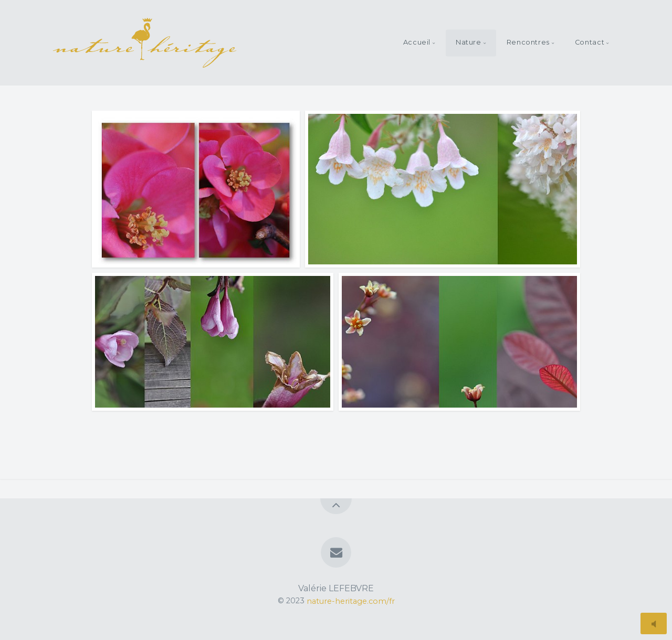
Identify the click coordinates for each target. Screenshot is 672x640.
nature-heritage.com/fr (351, 601)
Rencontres (528, 42)
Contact (590, 42)
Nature (469, 42)
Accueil (417, 42)
